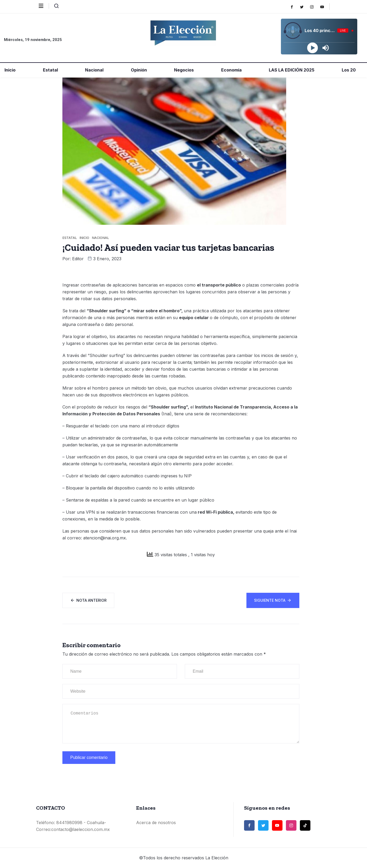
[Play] (312, 48)
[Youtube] (325, 7)
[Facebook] (294, 7)
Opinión (138, 70)
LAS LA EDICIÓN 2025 (291, 70)
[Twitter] (304, 7)
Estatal (50, 70)
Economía (231, 70)
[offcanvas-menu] (44, 6)
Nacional (94, 70)
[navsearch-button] (54, 7)
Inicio (9, 70)
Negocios (183, 70)
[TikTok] (305, 826)
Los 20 (348, 70)
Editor (78, 259)
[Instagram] (314, 7)
